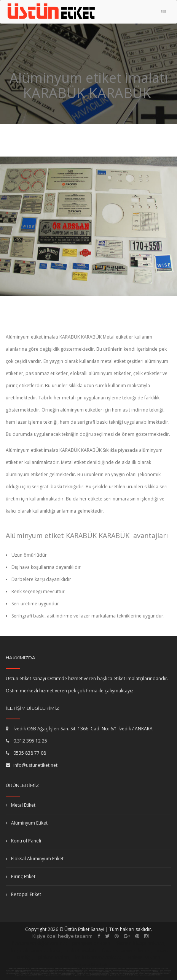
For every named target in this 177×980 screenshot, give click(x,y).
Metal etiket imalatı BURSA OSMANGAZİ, (28, 971)
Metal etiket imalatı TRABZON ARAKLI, (43, 969)
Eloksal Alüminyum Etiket (35, 859)
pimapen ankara (91, 943)
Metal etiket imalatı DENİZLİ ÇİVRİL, (77, 971)
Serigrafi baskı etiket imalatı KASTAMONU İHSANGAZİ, (93, 974)
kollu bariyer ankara (98, 957)
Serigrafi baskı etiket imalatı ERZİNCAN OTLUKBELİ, (155, 974)
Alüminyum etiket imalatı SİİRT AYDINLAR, (123, 972)
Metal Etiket (21, 805)
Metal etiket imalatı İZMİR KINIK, (115, 969)
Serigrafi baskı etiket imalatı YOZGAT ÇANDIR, (34, 974)
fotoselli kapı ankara (140, 943)
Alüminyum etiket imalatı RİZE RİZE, (152, 971)
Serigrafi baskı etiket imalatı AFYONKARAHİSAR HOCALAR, (90, 975)
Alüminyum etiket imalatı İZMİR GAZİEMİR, (127, 971)
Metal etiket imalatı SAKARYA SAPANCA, (138, 969)
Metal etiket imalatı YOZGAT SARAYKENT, (53, 971)
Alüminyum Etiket (27, 823)
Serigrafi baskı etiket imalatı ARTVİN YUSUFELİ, (148, 975)
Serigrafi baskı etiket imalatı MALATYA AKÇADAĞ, (124, 974)
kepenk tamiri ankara (36, 950)
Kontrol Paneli (23, 841)
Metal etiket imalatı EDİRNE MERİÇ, (20, 969)
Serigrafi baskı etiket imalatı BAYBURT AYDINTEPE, (58, 975)
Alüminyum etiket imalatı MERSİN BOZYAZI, (41, 972)
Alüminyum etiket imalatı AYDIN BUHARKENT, (97, 972)
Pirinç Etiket (21, 876)
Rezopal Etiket (23, 894)
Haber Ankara (144, 957)
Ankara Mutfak (91, 964)
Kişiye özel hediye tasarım (62, 936)
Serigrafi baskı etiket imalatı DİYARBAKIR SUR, (62, 974)
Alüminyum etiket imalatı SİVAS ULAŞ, (101, 971)
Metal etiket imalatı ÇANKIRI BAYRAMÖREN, (68, 969)
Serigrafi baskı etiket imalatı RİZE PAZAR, (121, 975)
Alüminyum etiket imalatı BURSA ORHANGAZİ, (69, 972)
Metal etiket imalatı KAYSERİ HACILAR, (93, 969)
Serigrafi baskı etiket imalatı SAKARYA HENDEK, (29, 975)
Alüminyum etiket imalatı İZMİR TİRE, (148, 972)
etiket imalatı (81, 950)
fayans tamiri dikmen (126, 950)
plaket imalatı (53, 957)
